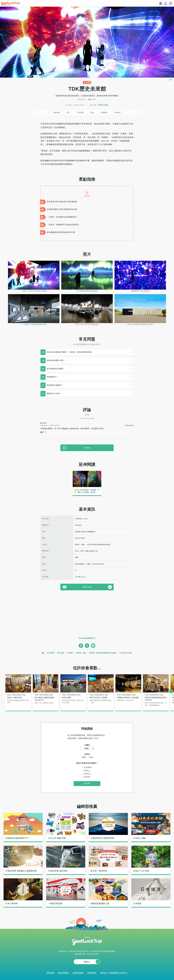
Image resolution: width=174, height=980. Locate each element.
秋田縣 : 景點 (81, 653)
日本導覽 (50, 653)
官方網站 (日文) (80, 577)
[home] (10, 4)
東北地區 (61, 653)
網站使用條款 (63, 973)
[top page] (43, 653)
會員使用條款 (78, 973)
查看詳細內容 (129, 425)
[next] (171, 691)
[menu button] (171, 3)
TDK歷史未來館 (103, 105)
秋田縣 (130, 124)
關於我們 (50, 973)
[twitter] (87, 646)
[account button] (166, 3)
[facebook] (81, 646)
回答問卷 (87, 784)
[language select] (161, 3)
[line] (93, 646)
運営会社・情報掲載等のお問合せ (114, 973)
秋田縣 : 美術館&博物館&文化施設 (103, 653)
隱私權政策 (92, 973)
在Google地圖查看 (86, 638)
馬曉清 (44, 423)
